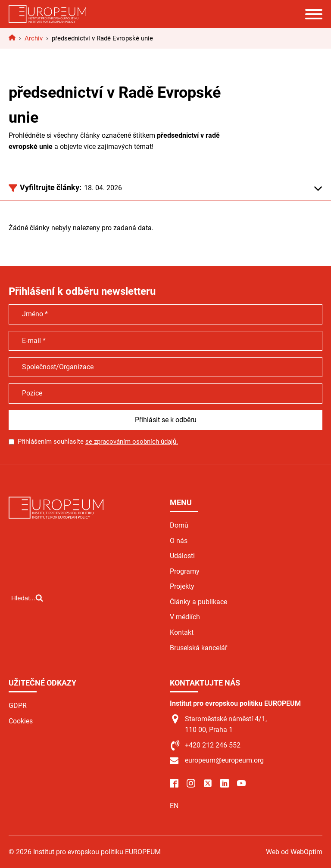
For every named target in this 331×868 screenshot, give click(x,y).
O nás (179, 541)
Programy (185, 571)
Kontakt (182, 632)
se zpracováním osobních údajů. (132, 442)
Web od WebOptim (294, 852)
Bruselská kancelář (198, 648)
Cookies (21, 721)
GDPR (18, 706)
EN (174, 806)
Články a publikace (198, 602)
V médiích (185, 617)
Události (182, 556)
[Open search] (27, 598)
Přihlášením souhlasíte (98, 442)
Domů (179, 525)
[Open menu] (314, 14)
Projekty (182, 586)
